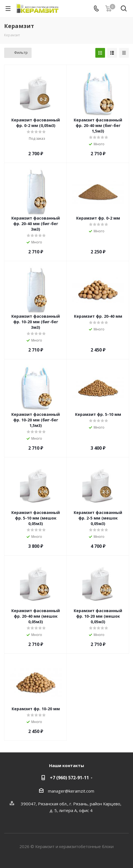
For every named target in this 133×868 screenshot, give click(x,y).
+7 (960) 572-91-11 (69, 778)
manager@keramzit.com (71, 791)
